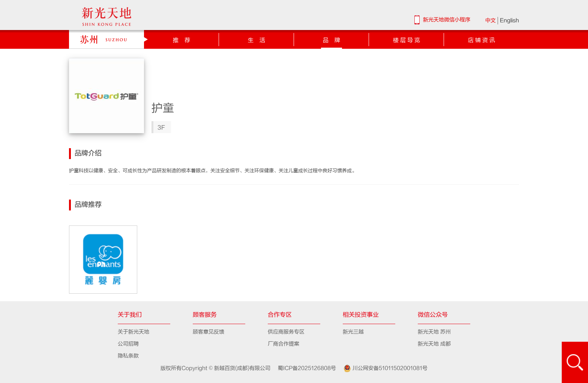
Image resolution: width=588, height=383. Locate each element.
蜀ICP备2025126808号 (304, 368)
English (509, 20)
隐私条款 (128, 356)
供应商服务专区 (286, 332)
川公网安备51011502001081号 (382, 368)
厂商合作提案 (283, 344)
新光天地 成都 (434, 344)
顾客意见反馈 (208, 332)
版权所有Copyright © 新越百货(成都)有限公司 (216, 368)
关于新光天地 (133, 332)
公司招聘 (128, 344)
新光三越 (353, 332)
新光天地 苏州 (434, 332)
